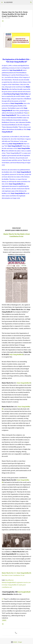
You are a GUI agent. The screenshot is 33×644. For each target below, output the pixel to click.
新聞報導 (4, 620)
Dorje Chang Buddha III (16, 355)
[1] (29, 113)
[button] (3, 21)
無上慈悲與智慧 (8, 2)
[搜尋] (31, 2)
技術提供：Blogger (16, 642)
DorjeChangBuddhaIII (24, 592)
